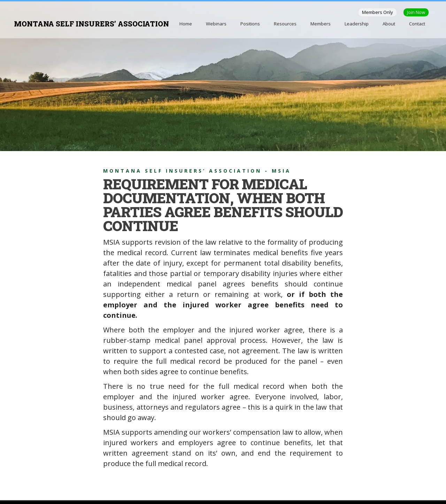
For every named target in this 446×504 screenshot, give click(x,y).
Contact (417, 24)
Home (186, 24)
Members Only (378, 12)
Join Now (416, 12)
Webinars (216, 24)
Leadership (357, 24)
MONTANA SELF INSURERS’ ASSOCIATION (91, 24)
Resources (285, 24)
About (389, 24)
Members (321, 24)
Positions (250, 24)
